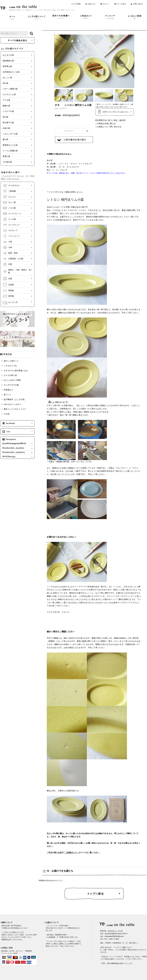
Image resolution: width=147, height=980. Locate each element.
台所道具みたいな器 (11, 72)
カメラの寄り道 (10, 375)
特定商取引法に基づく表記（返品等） (111, 120)
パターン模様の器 (10, 89)
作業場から (8, 390)
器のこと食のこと (11, 361)
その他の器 (7, 162)
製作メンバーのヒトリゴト (15, 409)
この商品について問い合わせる (108, 127)
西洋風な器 (7, 66)
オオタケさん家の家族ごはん (16, 371)
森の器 (5, 139)
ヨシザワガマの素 (11, 385)
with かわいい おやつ (12, 404)
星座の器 (6, 156)
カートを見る (121, 4)
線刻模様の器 (8, 61)
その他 (7, 414)
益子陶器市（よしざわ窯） (15, 399)
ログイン (106, 4)
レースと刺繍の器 (10, 151)
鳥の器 (5, 117)
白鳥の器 (6, 128)
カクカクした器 (9, 94)
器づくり (7, 395)
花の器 (5, 83)
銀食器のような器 (10, 145)
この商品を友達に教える (105, 123)
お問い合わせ (138, 4)
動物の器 (6, 106)
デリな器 (6, 100)
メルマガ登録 (76, 4)
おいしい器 (7, 78)
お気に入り (92, 4)
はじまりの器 (8, 55)
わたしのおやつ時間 (12, 380)
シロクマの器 (8, 111)
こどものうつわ (10, 366)
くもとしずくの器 (10, 134)
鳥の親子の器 (8, 123)
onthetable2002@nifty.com (114, 936)
